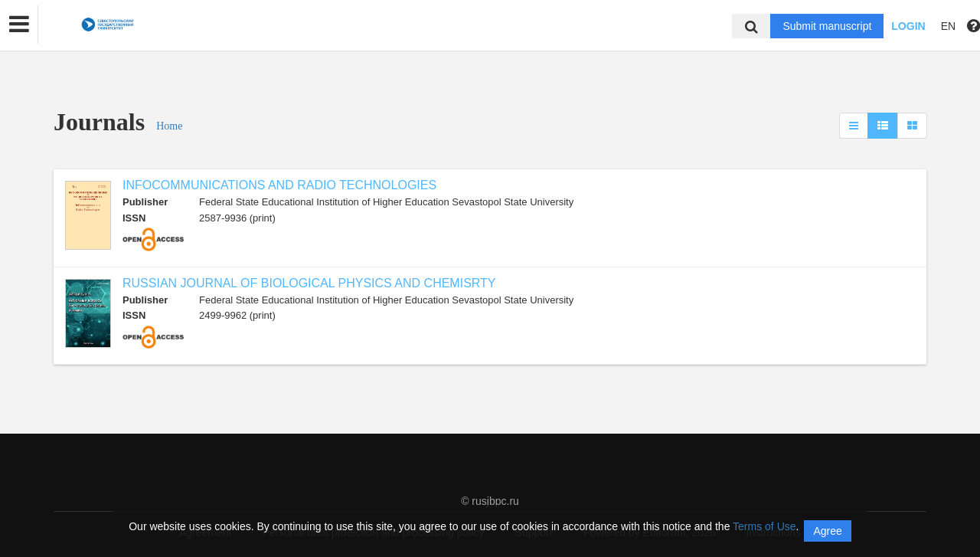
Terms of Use (764, 526)
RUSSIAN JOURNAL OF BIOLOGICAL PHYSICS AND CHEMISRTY (309, 283)
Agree (827, 531)
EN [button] (948, 26)
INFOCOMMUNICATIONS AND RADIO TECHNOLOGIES (279, 185)
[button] (19, 25)
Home (169, 126)
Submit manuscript (827, 26)
